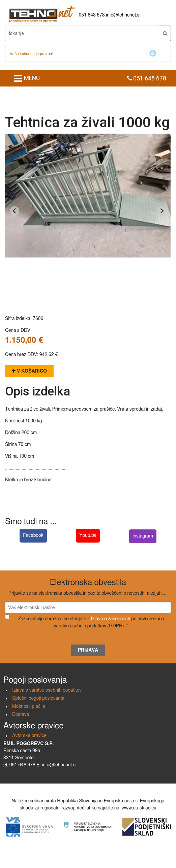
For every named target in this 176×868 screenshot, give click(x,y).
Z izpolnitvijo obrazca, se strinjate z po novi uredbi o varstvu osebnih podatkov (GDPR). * (91, 622)
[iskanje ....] (82, 33)
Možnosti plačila (29, 706)
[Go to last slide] (14, 211)
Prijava (88, 650)
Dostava (21, 715)
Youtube (88, 535)
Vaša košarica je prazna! (32, 54)
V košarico (29, 371)
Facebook (33, 535)
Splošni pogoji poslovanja (38, 698)
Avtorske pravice (29, 736)
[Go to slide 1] (88, 293)
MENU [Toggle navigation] (27, 78)
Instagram (143, 536)
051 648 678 (92, 15)
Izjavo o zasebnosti (111, 619)
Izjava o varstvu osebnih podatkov (47, 690)
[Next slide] (162, 211)
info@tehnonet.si (123, 15)
